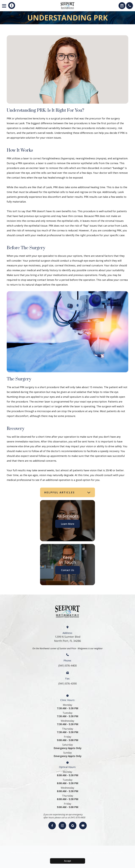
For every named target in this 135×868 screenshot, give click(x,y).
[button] (12, 5)
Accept (68, 861)
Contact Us (68, 570)
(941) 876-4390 (67, 683)
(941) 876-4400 (67, 666)
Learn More (68, 524)
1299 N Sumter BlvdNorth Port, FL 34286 (67, 639)
